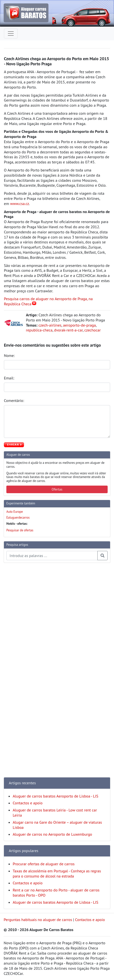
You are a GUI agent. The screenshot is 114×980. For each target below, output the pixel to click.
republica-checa (39, 330)
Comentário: (14, 400)
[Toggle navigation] (11, 34)
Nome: (10, 355)
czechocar (93, 330)
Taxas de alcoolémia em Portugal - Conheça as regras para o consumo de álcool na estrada (57, 873)
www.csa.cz (19, 204)
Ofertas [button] (57, 489)
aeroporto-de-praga (80, 325)
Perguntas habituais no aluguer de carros (38, 920)
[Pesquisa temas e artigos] (52, 556)
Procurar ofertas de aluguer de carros (44, 864)
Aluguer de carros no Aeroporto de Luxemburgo (52, 834)
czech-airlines (50, 325)
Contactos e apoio (28, 803)
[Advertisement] (23, 640)
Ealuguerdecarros (18, 518)
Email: (10, 378)
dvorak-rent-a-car (68, 330)
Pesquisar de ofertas (20, 530)
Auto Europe (15, 512)
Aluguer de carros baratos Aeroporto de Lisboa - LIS (56, 796)
